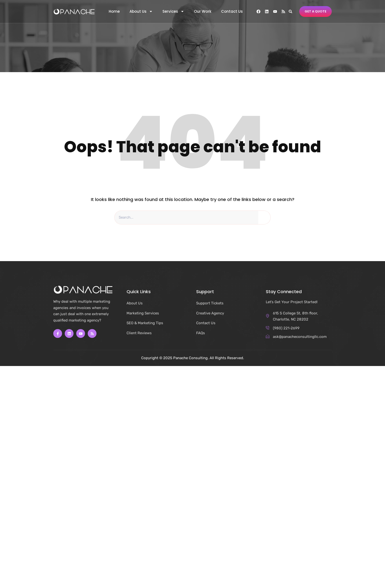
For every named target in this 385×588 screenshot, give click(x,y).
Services (173, 11)
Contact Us (232, 11)
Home (114, 11)
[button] (290, 11)
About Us (141, 11)
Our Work (203, 11)
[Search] (264, 218)
